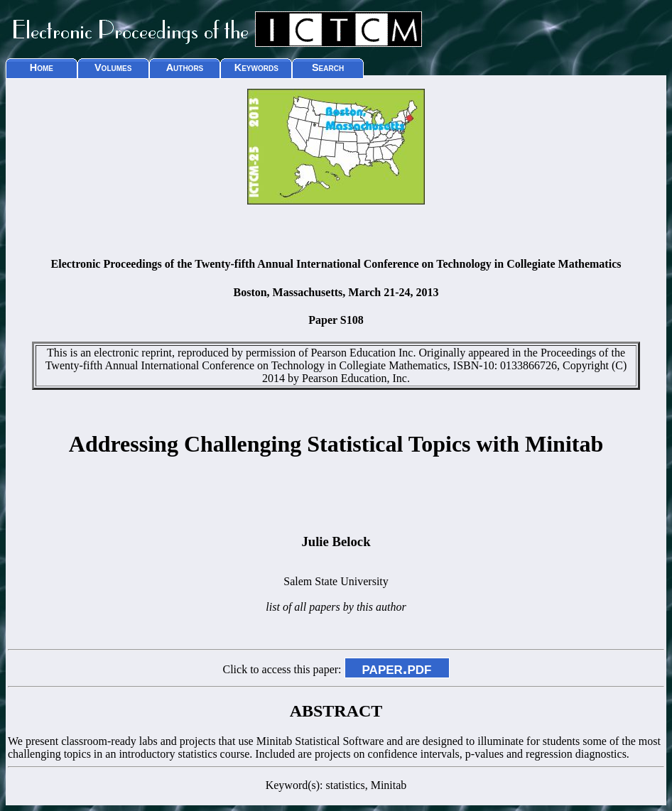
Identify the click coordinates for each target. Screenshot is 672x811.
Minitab (389, 785)
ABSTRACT (336, 711)
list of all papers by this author (336, 607)
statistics (346, 785)
